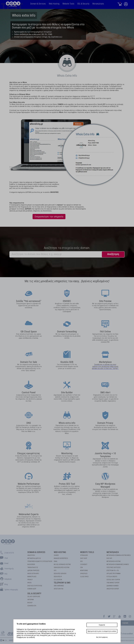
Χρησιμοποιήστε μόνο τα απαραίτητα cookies (102, 631)
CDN (81, 567)
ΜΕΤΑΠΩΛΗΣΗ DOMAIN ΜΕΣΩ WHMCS (118, 564)
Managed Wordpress (61, 558)
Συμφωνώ (102, 625)
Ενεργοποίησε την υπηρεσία (49, 217)
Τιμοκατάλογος (33, 567)
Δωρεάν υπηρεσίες (33, 570)
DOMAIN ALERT (32, 589)
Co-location (58, 580)
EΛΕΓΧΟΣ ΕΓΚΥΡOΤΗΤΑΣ (35, 586)
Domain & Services (36, 552)
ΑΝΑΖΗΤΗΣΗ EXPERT (113, 589)
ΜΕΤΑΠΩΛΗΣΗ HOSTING (114, 561)
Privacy (30, 580)
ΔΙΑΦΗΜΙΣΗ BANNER (113, 586)
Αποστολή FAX (59, 589)
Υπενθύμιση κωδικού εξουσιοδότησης (40, 561)
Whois (29, 583)
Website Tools (87, 552)
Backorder (31, 564)
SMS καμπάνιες (59, 586)
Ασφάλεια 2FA (32, 606)
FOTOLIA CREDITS (112, 577)
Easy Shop (84, 558)
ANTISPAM (31, 600)
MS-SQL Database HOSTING (62, 564)
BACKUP (30, 603)
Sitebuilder (84, 555)
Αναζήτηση (31, 555)
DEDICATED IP (58, 577)
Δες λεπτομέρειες (102, 637)
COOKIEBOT (84, 564)
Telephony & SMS (62, 583)
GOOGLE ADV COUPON (113, 580)
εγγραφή (125, 623)
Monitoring (84, 570)
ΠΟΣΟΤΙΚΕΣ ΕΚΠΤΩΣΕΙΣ (114, 567)
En (6, 640)
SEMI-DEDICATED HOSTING (62, 567)
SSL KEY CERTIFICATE (34, 597)
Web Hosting (60, 552)
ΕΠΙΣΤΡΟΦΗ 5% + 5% (113, 570)
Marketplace (105, 362)
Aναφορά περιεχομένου (127, 640)
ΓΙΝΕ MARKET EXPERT (113, 583)
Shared (56, 555)
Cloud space (84, 577)
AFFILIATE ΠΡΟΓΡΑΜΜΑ (114, 574)
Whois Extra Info (33, 574)
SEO (81, 561)
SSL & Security (34, 593)
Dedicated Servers (60, 574)
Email (56, 561)
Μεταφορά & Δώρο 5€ (34, 558)
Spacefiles (84, 574)
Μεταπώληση (113, 552)
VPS (55, 570)
